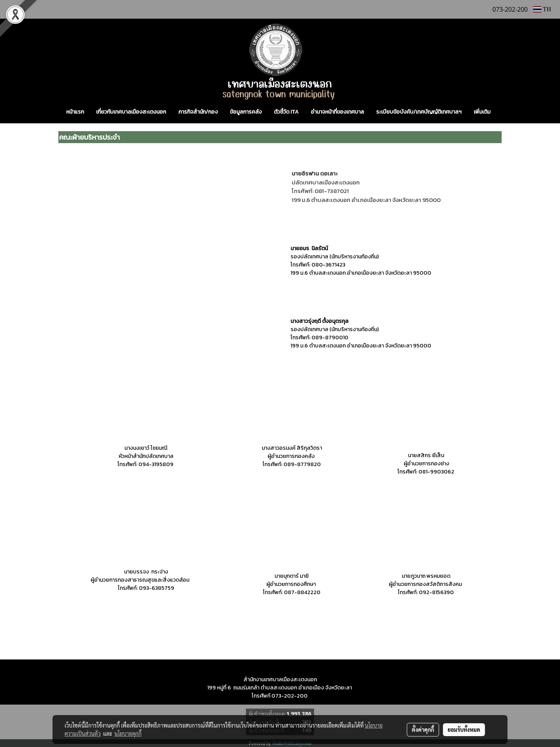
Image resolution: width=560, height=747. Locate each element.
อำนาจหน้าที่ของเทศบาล (337, 112)
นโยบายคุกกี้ (128, 733)
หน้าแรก (75, 112)
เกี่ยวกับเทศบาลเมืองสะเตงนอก (131, 112)
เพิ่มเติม (482, 112)
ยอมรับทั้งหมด (464, 729)
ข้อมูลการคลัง (246, 112)
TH (542, 9)
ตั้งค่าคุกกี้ (423, 729)
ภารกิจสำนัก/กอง (198, 112)
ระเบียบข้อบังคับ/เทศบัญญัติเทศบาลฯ (419, 112)
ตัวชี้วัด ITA (286, 112)
